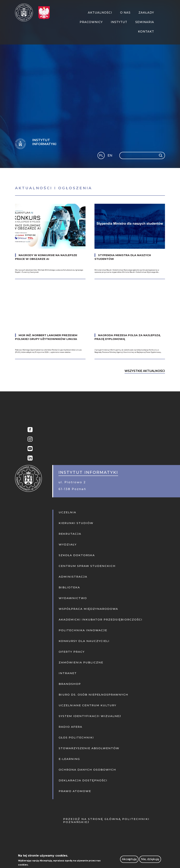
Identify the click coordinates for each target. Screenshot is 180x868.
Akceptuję (129, 859)
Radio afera (70, 727)
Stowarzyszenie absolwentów (89, 748)
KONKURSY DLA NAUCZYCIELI (84, 641)
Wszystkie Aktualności (145, 371)
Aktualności (100, 13)
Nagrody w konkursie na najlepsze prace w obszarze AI (46, 257)
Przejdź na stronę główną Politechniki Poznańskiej (106, 820)
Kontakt (146, 32)
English (110, 156)
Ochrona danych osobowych (87, 770)
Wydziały (68, 544)
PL (101, 155)
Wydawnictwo (73, 598)
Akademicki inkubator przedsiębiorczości (101, 620)
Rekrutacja (70, 534)
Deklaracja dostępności (83, 780)
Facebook (29, 430)
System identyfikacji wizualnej (90, 716)
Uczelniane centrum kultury (87, 705)
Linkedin (29, 458)
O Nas (125, 13)
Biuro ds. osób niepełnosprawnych (93, 695)
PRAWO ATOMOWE (75, 791)
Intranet (68, 673)
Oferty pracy (72, 652)
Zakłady (146, 13)
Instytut (119, 22)
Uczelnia (67, 512)
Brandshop (70, 684)
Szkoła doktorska (77, 555)
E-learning (69, 759)
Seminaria (145, 22)
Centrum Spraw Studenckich (87, 566)
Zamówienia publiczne (81, 662)
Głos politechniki (76, 737)
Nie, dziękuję (150, 859)
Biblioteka (69, 587)
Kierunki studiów (76, 523)
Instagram (29, 440)
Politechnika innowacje (83, 630)
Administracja (73, 577)
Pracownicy (91, 22)
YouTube (29, 449)
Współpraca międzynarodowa (88, 609)
